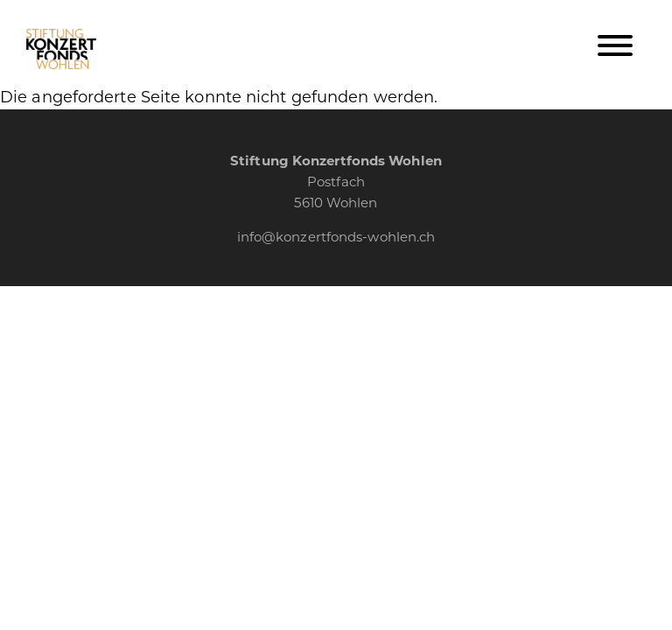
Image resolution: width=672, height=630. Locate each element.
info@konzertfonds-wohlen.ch (336, 236)
